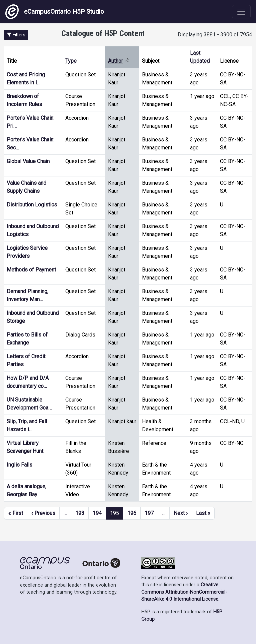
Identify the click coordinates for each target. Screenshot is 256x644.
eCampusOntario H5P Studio (55, 12)
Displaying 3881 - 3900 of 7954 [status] (215, 35)
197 (149, 513)
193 (80, 513)
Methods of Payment (31, 270)
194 (97, 513)
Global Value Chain (28, 161)
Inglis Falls (19, 465)
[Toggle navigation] (241, 12)
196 (132, 513)
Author (119, 61)
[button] (16, 35)
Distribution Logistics (32, 205)
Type (71, 61)
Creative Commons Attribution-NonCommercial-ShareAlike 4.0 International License (184, 592)
